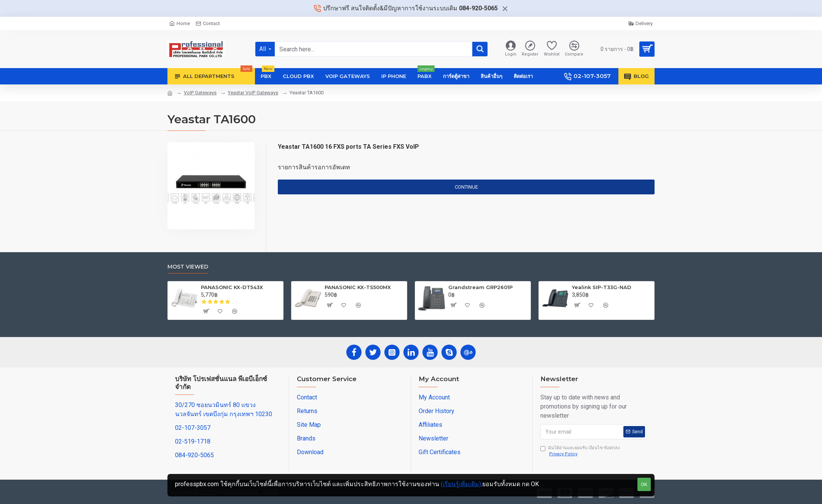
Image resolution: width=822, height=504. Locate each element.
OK (644, 484)
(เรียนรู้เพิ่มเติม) (461, 484)
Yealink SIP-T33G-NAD (602, 287)
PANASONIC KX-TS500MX (358, 287)
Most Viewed (188, 267)
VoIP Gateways (200, 93)
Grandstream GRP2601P (480, 287)
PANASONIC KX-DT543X (232, 287)
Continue (466, 187)
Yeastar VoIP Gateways (253, 93)
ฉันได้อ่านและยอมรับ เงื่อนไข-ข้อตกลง (580, 452)
